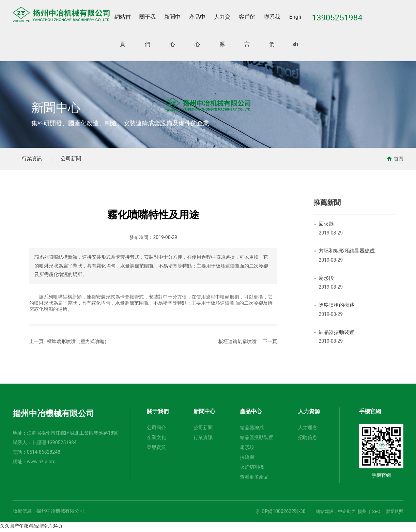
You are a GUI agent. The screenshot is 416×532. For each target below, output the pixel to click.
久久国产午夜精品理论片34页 (31, 528)
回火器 (326, 226)
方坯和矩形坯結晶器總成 (347, 253)
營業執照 (395, 513)
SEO (376, 513)
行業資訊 (34, 159)
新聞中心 (56, 108)
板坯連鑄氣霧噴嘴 (237, 343)
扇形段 (326, 280)
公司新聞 (76, 159)
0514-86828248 (44, 454)
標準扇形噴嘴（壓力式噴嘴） (78, 343)
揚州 (362, 513)
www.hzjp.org (41, 464)
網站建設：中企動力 (336, 513)
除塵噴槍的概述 (336, 307)
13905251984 (62, 445)
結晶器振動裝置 (336, 334)
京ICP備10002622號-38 (280, 513)
